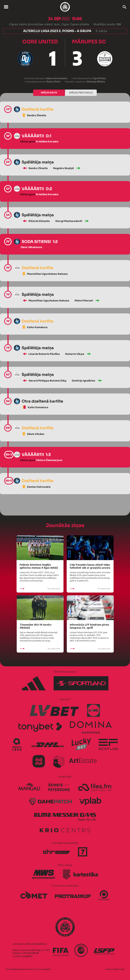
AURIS (122, 969)
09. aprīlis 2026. (40, 589)
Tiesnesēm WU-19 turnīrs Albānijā (36, 626)
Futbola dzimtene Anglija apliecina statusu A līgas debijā (39, 566)
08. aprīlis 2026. (90, 649)
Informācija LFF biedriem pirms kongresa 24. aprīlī (89, 626)
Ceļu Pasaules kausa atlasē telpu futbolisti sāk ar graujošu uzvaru (90, 566)
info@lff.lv (27, 956)
